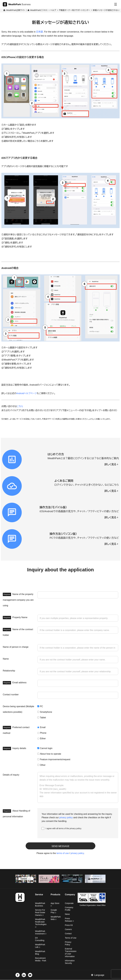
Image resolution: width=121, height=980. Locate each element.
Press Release (69, 920)
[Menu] (116, 4)
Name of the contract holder (18, 632)
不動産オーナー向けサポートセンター (75, 10)
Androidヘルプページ (27, 393)
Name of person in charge (16, 647)
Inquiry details (14, 748)
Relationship (9, 671)
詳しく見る (110, 464)
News (67, 914)
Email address (15, 683)
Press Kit (69, 925)
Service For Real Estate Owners (40, 913)
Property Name (15, 618)
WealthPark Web (56, 918)
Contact (68, 934)
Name (6, 659)
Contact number (11, 695)
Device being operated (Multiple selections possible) (18, 709)
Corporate (69, 903)
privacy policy (66, 817)
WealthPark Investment (41, 932)
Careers (68, 929)
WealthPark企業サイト (16, 10)
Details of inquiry (11, 775)
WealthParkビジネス (39, 10)
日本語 (40, 32)
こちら (20, 406)
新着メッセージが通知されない (106, 10)
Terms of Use (71, 938)
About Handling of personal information (16, 814)
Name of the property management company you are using (18, 600)
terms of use (63, 853)
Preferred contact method (16, 730)
